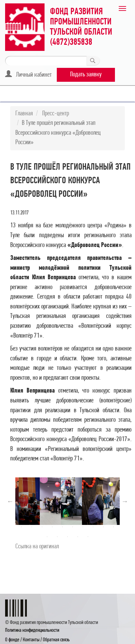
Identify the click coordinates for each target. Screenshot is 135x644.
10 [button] (114, 517)
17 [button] (83, 527)
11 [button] (22, 527)
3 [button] (42, 517)
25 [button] (88, 537)
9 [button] (103, 517)
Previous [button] (10, 501)
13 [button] (42, 527)
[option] (26, 501)
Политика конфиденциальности (32, 630)
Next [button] (125, 501)
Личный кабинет (28, 74)
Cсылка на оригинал (37, 547)
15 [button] (63, 527)
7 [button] (83, 517)
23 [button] (68, 537)
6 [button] (73, 517)
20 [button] (114, 527)
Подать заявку (86, 75)
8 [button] (93, 517)
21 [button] (47, 537)
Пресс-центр (56, 114)
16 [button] (73, 527)
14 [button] (52, 527)
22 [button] (57, 537)
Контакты (31, 640)
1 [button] (22, 517)
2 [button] (32, 517)
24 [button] (78, 537)
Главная (24, 114)
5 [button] (63, 517)
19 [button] (103, 527)
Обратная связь (56, 640)
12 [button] (32, 527)
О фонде (12, 640)
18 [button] (93, 527)
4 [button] (52, 517)
